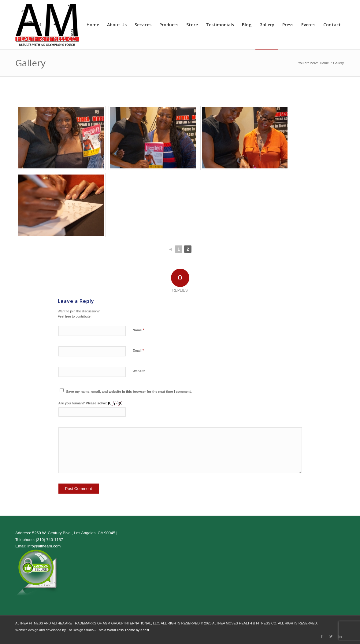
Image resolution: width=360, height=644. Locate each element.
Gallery (30, 63)
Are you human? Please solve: (92, 409)
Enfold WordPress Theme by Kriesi (123, 630)
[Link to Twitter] (331, 636)
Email (138, 350)
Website (139, 371)
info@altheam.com (44, 546)
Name (139, 330)
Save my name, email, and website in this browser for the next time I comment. (129, 392)
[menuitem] (93, 25)
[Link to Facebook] (322, 636)
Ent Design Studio (80, 630)
